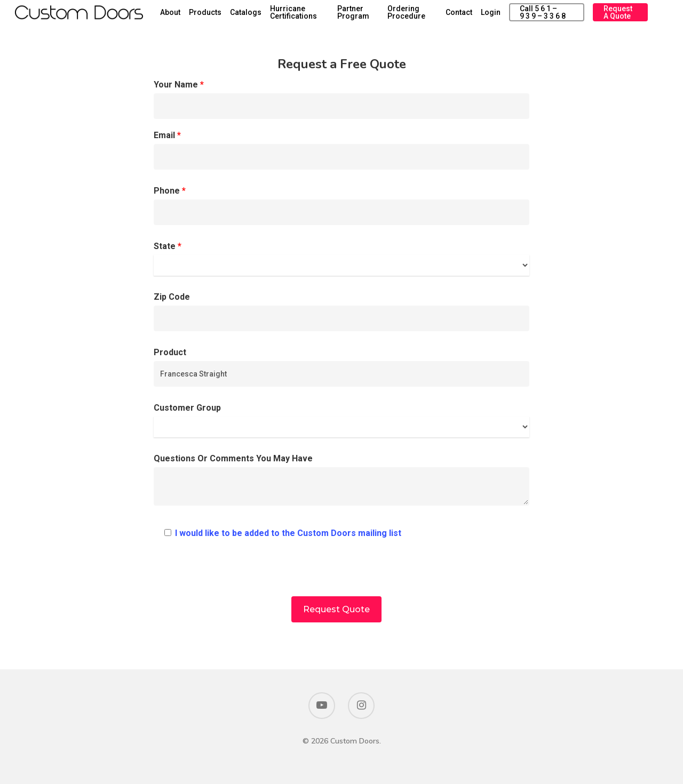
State (341, 258)
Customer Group (341, 420)
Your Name (341, 99)
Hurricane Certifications (338, 17)
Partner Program (388, 17)
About (215, 17)
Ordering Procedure (433, 17)
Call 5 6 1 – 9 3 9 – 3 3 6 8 (556, 17)
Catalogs (291, 17)
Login (508, 17)
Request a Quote (623, 17)
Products (250, 17)
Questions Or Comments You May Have (341, 482)
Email (341, 150)
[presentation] (341, 575)
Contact (476, 17)
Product (341, 367)
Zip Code (341, 311)
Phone (341, 205)
